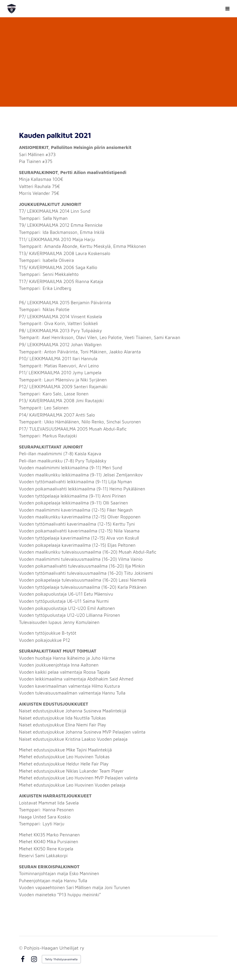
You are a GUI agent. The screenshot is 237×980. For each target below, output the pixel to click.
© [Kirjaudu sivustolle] (22, 948)
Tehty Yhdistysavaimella (61, 959)
